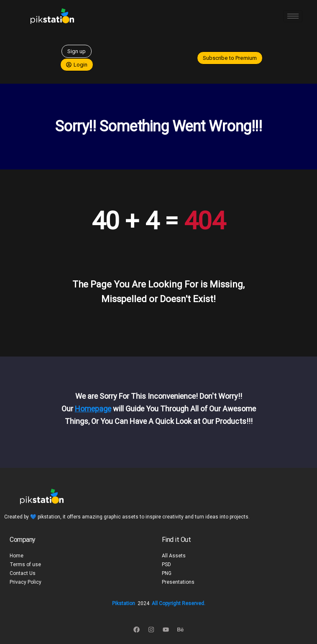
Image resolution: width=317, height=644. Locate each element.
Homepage (93, 409)
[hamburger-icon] (293, 16)
